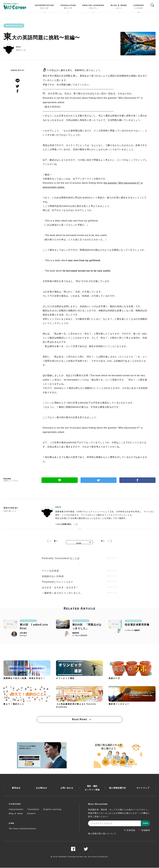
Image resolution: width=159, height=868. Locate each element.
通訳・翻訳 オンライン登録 (92, 788)
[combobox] (79, 542)
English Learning (52, 810)
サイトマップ (143, 788)
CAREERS (139, 7)
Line (60, 480)
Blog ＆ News (16, 814)
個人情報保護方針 (118, 788)
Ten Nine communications (22, 829)
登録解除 (144, 830)
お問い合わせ (67, 788)
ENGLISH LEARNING (93, 7)
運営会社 (16, 788)
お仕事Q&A (42, 788)
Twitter (99, 480)
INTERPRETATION (44, 7)
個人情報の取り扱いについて (102, 834)
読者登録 (130, 830)
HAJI (18, 47)
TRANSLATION (68, 7)
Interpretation (16, 810)
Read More (79, 719)
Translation (33, 810)
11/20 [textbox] (79, 543)
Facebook (137, 480)
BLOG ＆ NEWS (119, 7)
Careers (31, 814)
